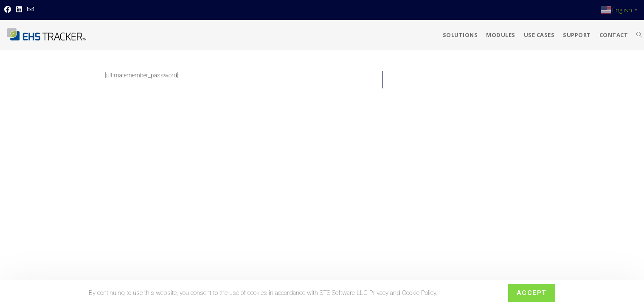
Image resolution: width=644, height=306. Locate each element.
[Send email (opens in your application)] (31, 10)
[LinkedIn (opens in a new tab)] (19, 10)
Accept (532, 293)
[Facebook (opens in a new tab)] (9, 10)
